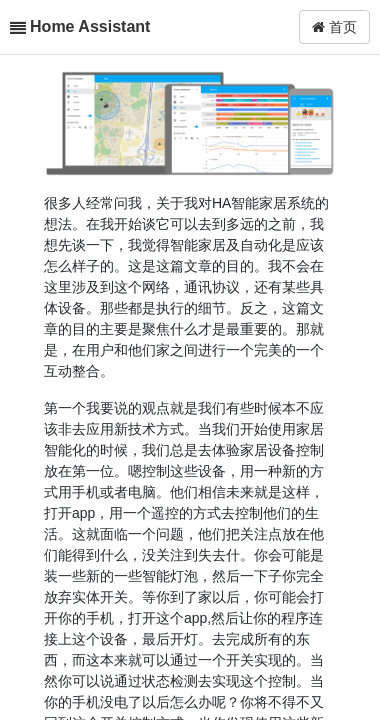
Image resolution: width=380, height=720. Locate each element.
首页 (334, 27)
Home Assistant (90, 26)
